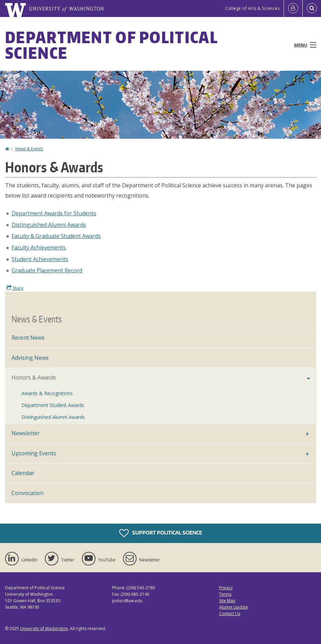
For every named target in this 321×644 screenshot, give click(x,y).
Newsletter (26, 433)
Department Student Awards (53, 405)
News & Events (29, 149)
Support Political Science (161, 533)
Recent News (28, 338)
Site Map (227, 601)
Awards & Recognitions (47, 393)
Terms (225, 594)
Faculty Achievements (39, 248)
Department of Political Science (111, 45)
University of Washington (44, 629)
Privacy (226, 588)
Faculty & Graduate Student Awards (56, 236)
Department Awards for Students (54, 213)
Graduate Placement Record (47, 270)
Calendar (23, 473)
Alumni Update (234, 607)
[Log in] (293, 9)
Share (15, 288)
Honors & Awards (34, 377)
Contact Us (230, 614)
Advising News (30, 358)
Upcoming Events (34, 453)
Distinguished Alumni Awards (49, 225)
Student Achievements (40, 259)
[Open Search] (312, 9)
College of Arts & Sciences (252, 8)
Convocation (28, 493)
